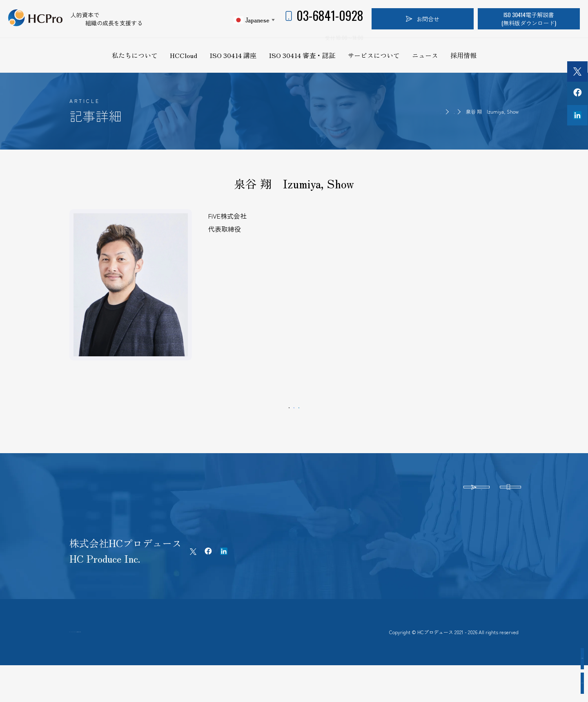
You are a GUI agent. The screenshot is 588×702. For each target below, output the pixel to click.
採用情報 (463, 55)
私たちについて (135, 55)
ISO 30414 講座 (233, 55)
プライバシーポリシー (131, 660)
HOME (409, 111)
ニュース (425, 55)
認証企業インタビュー (543, 658)
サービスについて (374, 55)
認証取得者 (441, 111)
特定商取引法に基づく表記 (211, 660)
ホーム (78, 660)
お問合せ (423, 19)
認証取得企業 (543, 683)
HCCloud (184, 55)
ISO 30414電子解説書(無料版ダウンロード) (529, 19)
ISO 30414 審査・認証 (302, 55)
